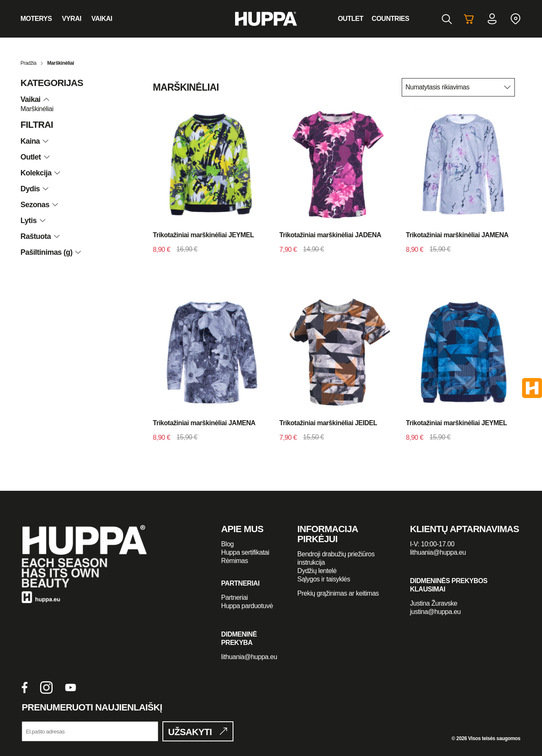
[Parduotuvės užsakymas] (458, 87)
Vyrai (72, 19)
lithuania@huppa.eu (249, 657)
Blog (228, 544)
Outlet (351, 19)
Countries (390, 19)
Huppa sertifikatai (245, 552)
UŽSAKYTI (190, 732)
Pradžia (28, 63)
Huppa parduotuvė (247, 606)
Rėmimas (235, 561)
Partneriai (235, 597)
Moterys (36, 19)
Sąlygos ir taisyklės (324, 579)
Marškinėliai (37, 109)
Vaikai (102, 19)
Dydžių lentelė (317, 571)
